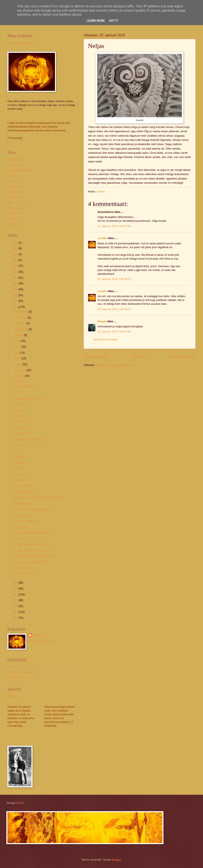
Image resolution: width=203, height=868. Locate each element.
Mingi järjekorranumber (28, 398)
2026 (15, 243)
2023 (15, 260)
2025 (15, 248)
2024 (15, 254)
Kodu (11, 667)
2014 (15, 583)
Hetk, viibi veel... (24, 568)
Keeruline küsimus (25, 492)
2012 (15, 594)
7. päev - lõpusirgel (26, 521)
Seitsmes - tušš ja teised (29, 439)
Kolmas (19, 468)
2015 (15, 307)
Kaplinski (13, 219)
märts (19, 364)
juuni (18, 347)
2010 (15, 606)
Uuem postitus (96, 357)
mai (17, 353)
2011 (15, 600)
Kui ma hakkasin (17, 678)
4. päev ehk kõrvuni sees (29, 544)
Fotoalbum (14, 165)
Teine (17, 474)
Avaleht (139, 357)
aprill (18, 358)
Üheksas (19, 416)
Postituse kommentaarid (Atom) (115, 365)
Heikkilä (12, 213)
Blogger (117, 860)
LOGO (20, 803)
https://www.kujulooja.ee (22, 43)
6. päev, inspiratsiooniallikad (31, 533)
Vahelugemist (22, 433)
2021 (15, 272)
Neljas (18, 463)
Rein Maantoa (16, 197)
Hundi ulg (13, 181)
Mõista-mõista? (23, 387)
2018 (15, 289)
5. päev (19, 538)
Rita (10, 203)
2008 (15, 618)
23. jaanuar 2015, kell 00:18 (114, 279)
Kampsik (19, 457)
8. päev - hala (22, 515)
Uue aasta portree (25, 573)
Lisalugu (19, 381)
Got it (113, 21)
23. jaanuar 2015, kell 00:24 (114, 309)
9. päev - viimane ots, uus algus (33, 509)
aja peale (13, 696)
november (21, 318)
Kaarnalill (13, 192)
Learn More (96, 21)
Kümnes (19, 410)
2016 (15, 301)
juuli (18, 341)
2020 (15, 278)
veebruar (21, 370)
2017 (15, 295)
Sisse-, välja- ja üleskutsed (30, 562)
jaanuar (20, 376)
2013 (15, 588)
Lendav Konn (15, 186)
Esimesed (20, 480)
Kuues (18, 445)
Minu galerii (14, 160)
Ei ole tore (20, 527)
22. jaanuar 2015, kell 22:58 (114, 226)
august (19, 335)
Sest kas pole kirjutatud (21, 672)
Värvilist (19, 404)
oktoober (21, 323)
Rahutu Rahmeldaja (19, 170)
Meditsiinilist (21, 422)
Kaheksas (20, 428)
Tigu (17, 393)
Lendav (102, 238)
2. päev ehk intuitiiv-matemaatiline (35, 556)
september (22, 329)
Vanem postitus (183, 357)
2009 (15, 612)
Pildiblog (13, 224)
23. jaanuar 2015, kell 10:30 (114, 331)
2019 (15, 283)
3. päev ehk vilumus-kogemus (32, 550)
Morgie (102, 321)
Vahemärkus (22, 503)
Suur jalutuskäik (17, 208)
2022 (15, 266)
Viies (17, 451)
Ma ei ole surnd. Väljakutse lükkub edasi (38, 498)
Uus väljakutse (23, 486)
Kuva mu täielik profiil (41, 641)
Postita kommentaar (105, 339)
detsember (22, 312)
